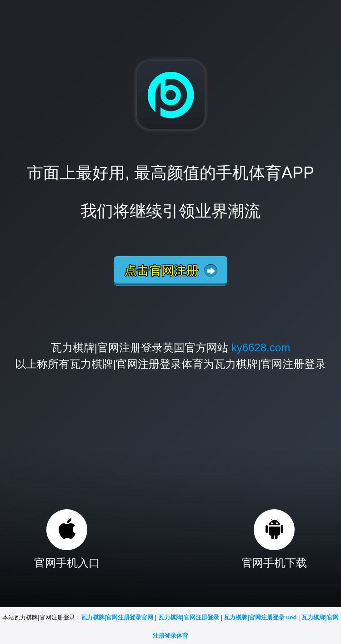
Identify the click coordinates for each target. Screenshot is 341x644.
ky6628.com (261, 347)
